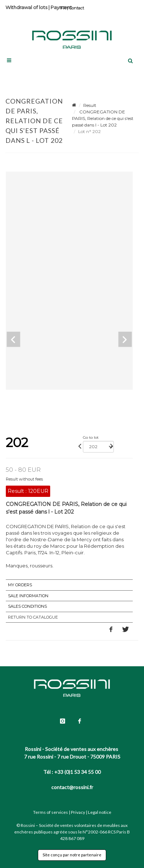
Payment (61, 7)
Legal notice (100, 812)
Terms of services (51, 812)
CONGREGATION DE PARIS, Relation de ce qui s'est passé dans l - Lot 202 (103, 118)
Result (90, 105)
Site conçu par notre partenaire (72, 855)
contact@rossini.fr (72, 787)
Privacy (78, 812)
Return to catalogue (33, 617)
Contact (77, 8)
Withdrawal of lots (26, 7)
